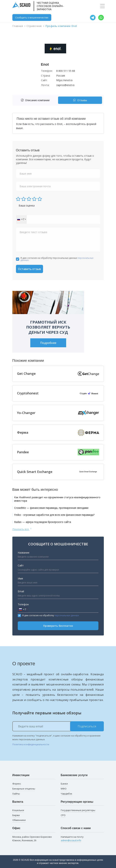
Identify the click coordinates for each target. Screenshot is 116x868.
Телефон (23, 604)
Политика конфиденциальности (31, 744)
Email (21, 591)
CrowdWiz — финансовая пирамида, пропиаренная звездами (51, 508)
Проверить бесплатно (58, 626)
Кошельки (18, 810)
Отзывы (80, 100)
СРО (63, 815)
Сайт (21, 565)
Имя (20, 578)
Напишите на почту (72, 839)
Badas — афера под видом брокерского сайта (43, 522)
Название (24, 553)
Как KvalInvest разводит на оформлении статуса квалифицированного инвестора (57, 499)
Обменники (19, 820)
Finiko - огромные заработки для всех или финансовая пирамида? (54, 515)
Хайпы (16, 794)
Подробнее (48, 343)
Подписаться (87, 726)
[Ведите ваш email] (58, 726)
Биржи (16, 815)
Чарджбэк (67, 794)
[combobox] (21, 219)
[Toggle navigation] (102, 6)
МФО (64, 789)
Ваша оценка (27, 205)
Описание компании (35, 100)
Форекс (17, 784)
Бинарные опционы (24, 789)
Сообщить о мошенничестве (32, 17)
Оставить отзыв (29, 269)
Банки (64, 784)
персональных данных (67, 615)
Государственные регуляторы (78, 810)
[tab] (36, 100)
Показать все (22, 529)
